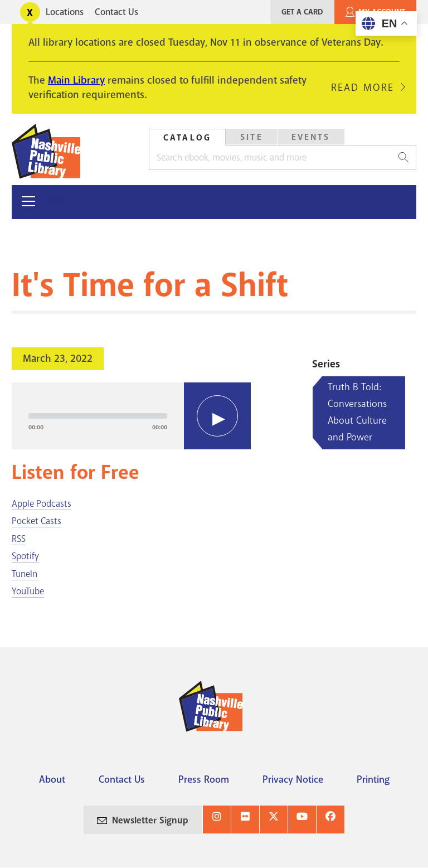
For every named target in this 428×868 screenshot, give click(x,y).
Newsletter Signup (150, 820)
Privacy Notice (293, 779)
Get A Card (302, 12)
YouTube (28, 591)
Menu (58, 202)
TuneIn (25, 574)
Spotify (25, 556)
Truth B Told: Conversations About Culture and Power (357, 412)
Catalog (187, 138)
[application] (131, 416)
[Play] (217, 416)
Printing (373, 779)
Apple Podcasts (42, 504)
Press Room (204, 779)
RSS (19, 539)
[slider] (98, 416)
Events (311, 137)
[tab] (187, 137)
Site (252, 137)
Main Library (76, 80)
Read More (363, 88)
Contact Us (116, 12)
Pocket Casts (37, 521)
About (52, 779)
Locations (65, 12)
